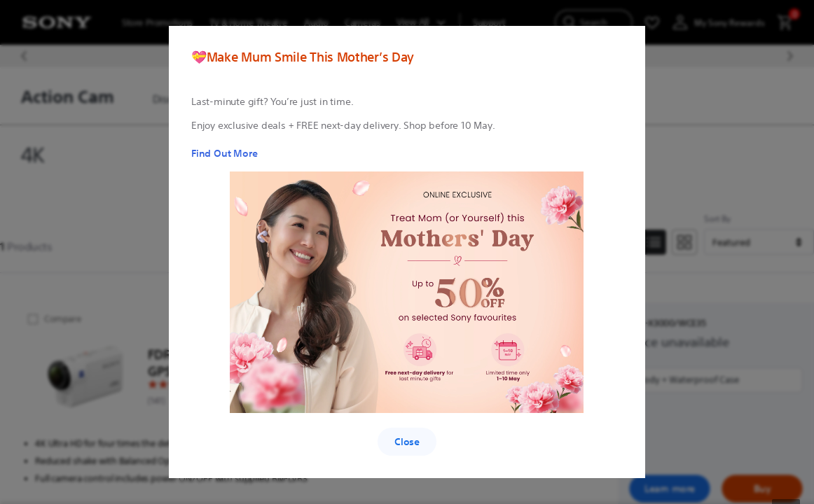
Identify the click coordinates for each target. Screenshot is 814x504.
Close (407, 442)
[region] (407, 244)
